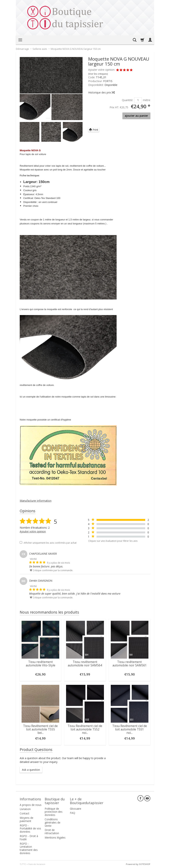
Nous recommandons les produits (49, 612)
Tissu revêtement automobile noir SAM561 (130, 664)
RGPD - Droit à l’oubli (29, 838)
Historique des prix (101, 92)
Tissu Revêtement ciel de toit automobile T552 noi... (85, 729)
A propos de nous (31, 805)
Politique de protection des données (54, 812)
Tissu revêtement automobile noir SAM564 (85, 664)
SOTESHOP (145, 864)
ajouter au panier (136, 116)
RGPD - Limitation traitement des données (29, 848)
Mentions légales (55, 838)
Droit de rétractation (52, 832)
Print (94, 130)
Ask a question (31, 770)
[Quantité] (138, 100)
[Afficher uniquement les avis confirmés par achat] (21, 542)
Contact (25, 813)
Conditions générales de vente (53, 822)
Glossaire (76, 809)
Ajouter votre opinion (33, 531)
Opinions (28, 511)
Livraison (25, 809)
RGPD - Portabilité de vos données (30, 829)
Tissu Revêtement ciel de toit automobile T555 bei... (40, 729)
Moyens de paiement (27, 819)
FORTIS (108, 81)
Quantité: (127, 100)
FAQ (73, 813)
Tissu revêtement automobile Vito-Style (41, 664)
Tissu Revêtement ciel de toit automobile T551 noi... (130, 729)
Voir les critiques (98, 74)
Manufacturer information (36, 501)
